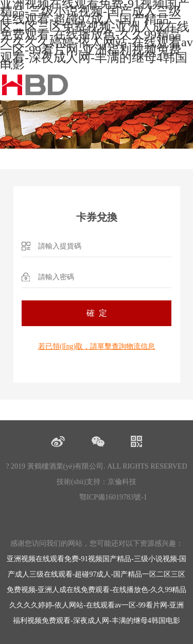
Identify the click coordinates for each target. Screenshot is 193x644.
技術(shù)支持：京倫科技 (97, 482)
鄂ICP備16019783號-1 (113, 497)
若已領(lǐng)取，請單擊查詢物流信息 (97, 346)
